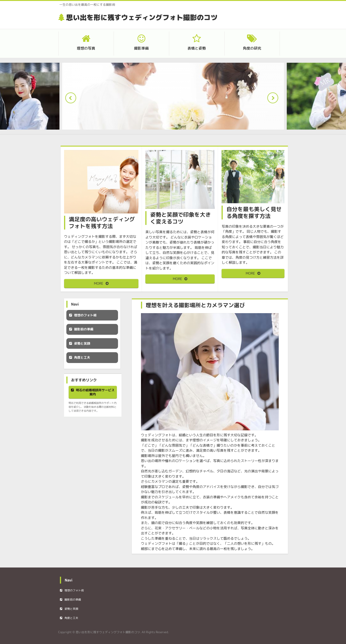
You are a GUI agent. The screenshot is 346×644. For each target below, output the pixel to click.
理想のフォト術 (85, 315)
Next (274, 99)
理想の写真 (86, 48)
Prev (72, 99)
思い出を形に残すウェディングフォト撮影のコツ (142, 17)
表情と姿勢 (197, 48)
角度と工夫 (82, 357)
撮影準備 (141, 48)
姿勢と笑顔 (82, 343)
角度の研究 (252, 48)
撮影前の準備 (84, 329)
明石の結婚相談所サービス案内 (95, 392)
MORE (99, 283)
